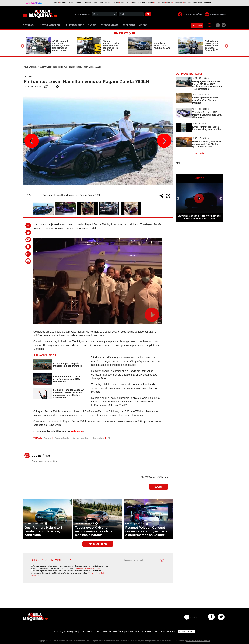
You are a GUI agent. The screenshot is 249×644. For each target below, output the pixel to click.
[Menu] (25, 15)
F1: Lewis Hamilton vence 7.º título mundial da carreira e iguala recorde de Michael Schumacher (68, 394)
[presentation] (141, 571)
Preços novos (110, 25)
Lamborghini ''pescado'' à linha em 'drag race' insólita (207, 128)
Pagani (47, 438)
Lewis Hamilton (81, 438)
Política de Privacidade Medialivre (88, 568)
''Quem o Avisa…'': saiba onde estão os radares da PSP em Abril (111, 46)
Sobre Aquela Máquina (65, 631)
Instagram (77, 431)
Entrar (197, 26)
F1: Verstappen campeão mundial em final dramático (68, 365)
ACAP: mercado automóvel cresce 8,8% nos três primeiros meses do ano (61, 46)
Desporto (129, 25)
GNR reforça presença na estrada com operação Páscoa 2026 (211, 46)
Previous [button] (22, 46)
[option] (48, 46)
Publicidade (170, 631)
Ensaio (92, 25)
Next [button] (227, 46)
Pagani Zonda (62, 438)
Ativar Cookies (186, 631)
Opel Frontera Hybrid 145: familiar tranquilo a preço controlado (44, 531)
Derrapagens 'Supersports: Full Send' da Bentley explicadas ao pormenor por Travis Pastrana (207, 85)
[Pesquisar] (210, 25)
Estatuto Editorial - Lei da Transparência (101, 631)
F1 (109, 438)
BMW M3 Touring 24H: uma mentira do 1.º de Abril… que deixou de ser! (207, 144)
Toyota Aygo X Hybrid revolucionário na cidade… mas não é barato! (95, 531)
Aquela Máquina (31, 67)
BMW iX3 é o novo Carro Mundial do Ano (162, 46)
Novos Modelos (51, 25)
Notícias (29, 25)
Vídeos (143, 25)
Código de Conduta (151, 631)
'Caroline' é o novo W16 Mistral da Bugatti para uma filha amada (207, 115)
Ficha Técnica (132, 631)
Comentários (41, 456)
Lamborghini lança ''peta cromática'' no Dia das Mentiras (205, 100)
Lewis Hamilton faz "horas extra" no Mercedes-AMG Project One (67, 379)
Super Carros (75, 25)
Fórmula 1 (98, 438)
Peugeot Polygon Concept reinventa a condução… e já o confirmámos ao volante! (146, 531)
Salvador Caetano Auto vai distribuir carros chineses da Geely (199, 217)
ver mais (200, 153)
